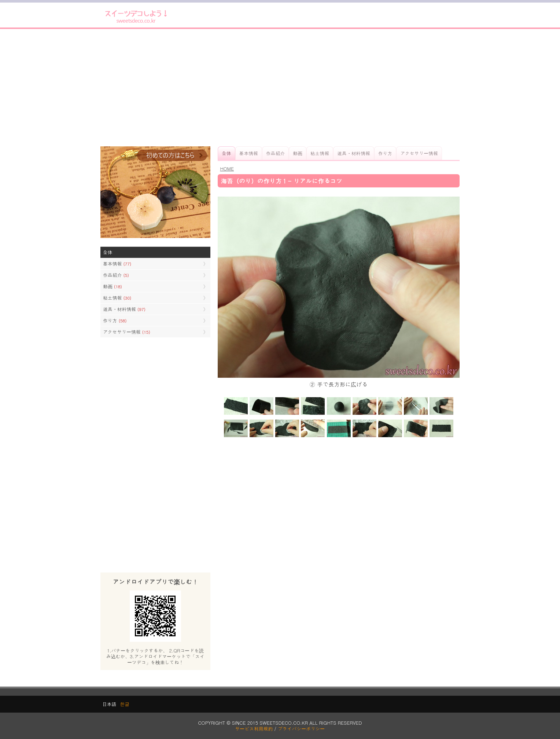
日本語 (109, 704)
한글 (125, 704)
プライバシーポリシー (301, 729)
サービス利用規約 (254, 729)
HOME (227, 169)
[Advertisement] (280, 88)
